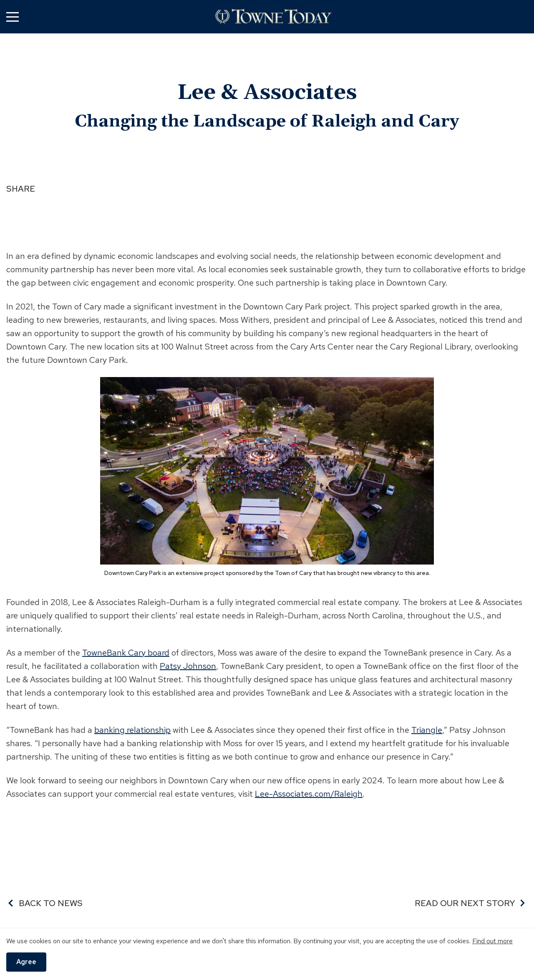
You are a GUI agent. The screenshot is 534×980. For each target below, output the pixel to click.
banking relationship (132, 730)
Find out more (492, 941)
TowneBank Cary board (126, 653)
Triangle (427, 730)
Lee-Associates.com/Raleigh (309, 794)
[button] (13, 16)
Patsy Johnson (188, 666)
